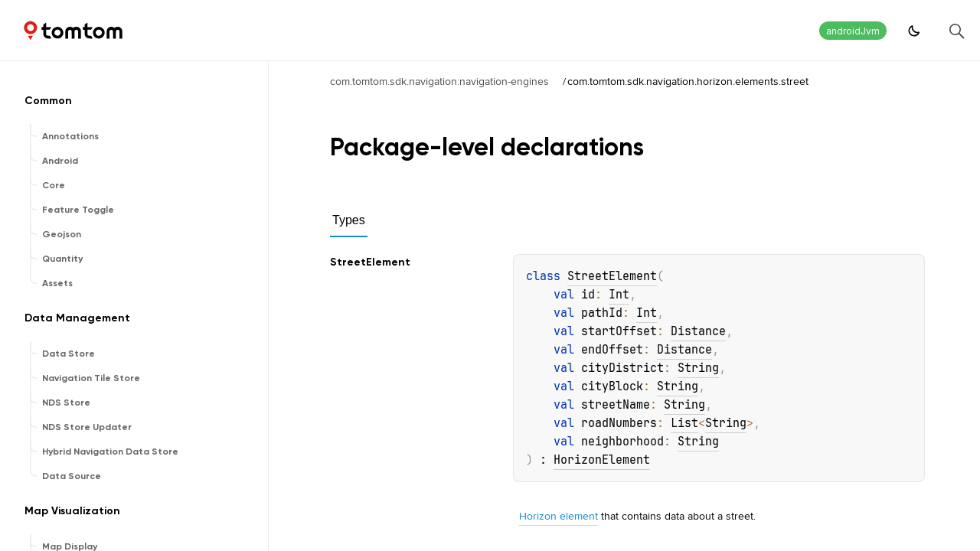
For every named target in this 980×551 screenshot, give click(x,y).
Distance (698, 331)
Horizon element (559, 516)
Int (619, 295)
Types (349, 220)
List (684, 423)
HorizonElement (602, 460)
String (698, 368)
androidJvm (853, 31)
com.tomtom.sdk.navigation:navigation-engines (439, 81)
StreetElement (612, 276)
